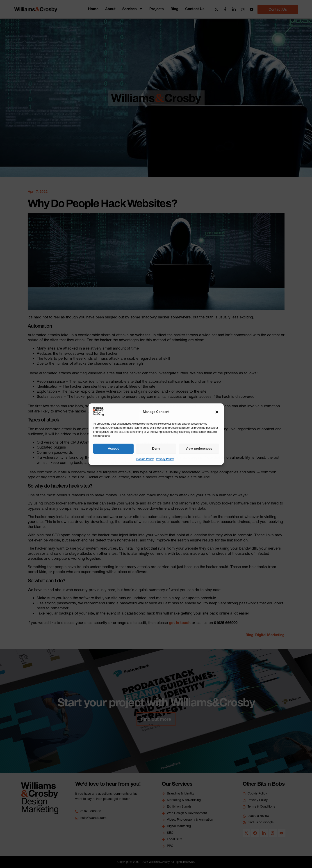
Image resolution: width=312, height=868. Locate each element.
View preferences (199, 448)
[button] (217, 412)
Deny (156, 448)
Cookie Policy (145, 459)
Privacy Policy (165, 459)
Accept (113, 448)
